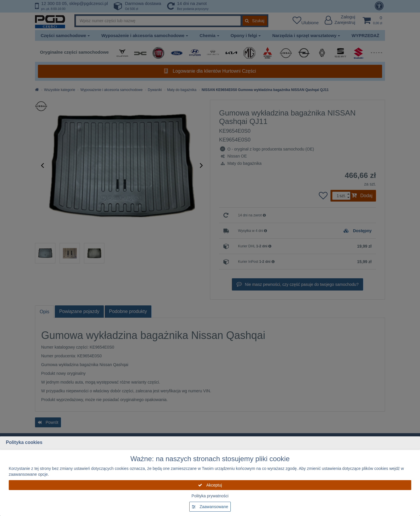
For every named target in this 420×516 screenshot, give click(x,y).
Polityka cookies (24, 442)
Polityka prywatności (210, 496)
